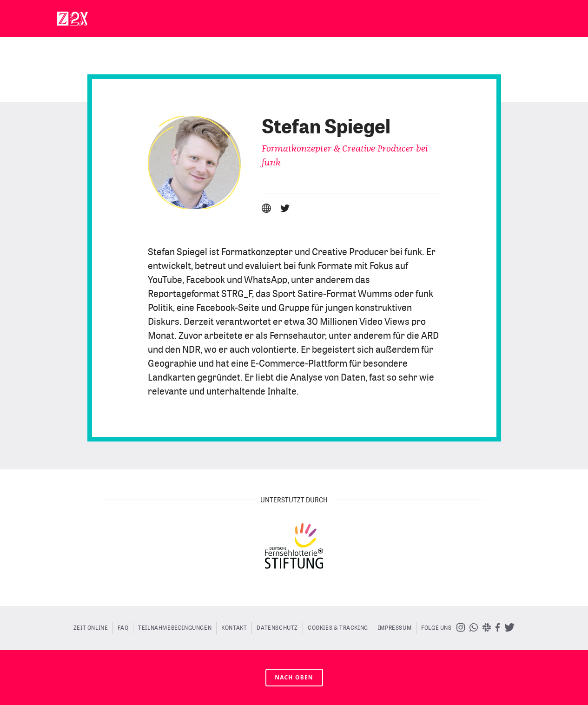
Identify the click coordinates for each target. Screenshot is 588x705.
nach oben (294, 677)
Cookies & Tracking (338, 628)
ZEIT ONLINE (91, 628)
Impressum (395, 628)
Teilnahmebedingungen (175, 628)
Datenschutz (277, 628)
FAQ (123, 628)
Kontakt (234, 628)
